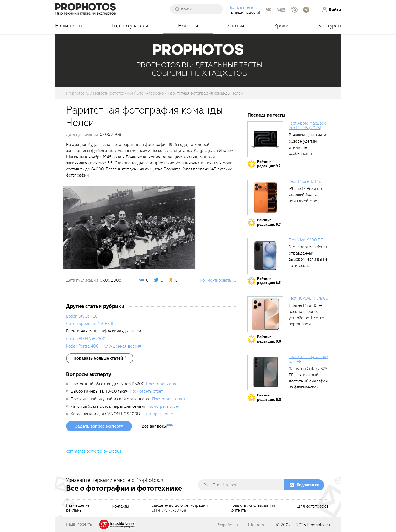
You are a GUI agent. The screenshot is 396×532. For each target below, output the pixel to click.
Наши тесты (69, 26)
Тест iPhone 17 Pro (305, 181)
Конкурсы (330, 26)
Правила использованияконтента (252, 508)
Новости (188, 26)
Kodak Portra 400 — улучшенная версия (104, 346)
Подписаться (308, 485)
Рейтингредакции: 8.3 (269, 281)
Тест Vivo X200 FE (306, 240)
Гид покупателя (130, 26)
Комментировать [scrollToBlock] (216, 280)
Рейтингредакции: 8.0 (269, 339)
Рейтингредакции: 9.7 (269, 164)
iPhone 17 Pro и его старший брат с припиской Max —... (306, 195)
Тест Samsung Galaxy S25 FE (308, 359)
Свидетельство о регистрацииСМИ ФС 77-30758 (179, 508)
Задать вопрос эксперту (99, 426)
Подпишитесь (241, 7)
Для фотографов (313, 506)
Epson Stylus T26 (82, 316)
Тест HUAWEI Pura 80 (309, 298)
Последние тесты (266, 115)
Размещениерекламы (78, 508)
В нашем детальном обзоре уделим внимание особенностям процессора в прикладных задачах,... (307, 153)
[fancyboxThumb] (129, 227)
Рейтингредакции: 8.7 (269, 222)
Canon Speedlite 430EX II (90, 324)
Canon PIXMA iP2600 (86, 339)
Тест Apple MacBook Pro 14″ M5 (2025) (307, 126)
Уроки (281, 26)
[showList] (100, 358)
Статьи (236, 26)
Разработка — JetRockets (240, 525)
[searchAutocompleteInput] (199, 9)
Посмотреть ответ (163, 384)
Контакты (120, 506)
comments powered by (94, 451)
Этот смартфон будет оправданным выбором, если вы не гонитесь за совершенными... (308, 259)
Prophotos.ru (318, 525)
